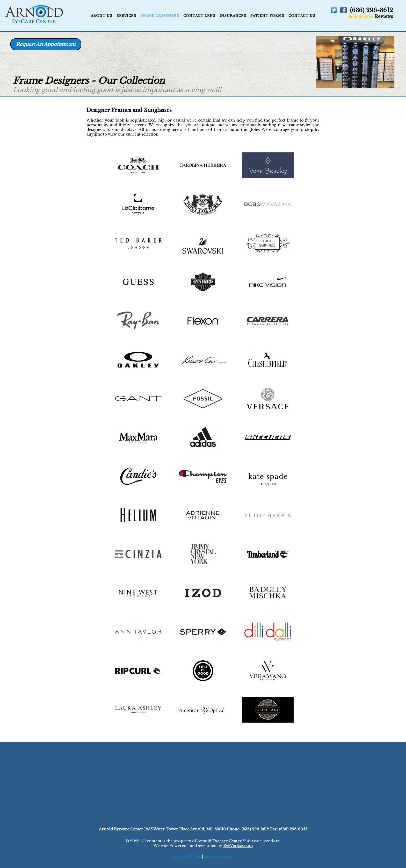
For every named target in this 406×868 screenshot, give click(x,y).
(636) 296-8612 (371, 10)
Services (126, 16)
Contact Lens (199, 16)
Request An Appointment (46, 44)
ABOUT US (102, 16)
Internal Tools (187, 856)
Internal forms (218, 856)
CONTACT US (302, 16)
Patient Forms (267, 16)
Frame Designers (160, 16)
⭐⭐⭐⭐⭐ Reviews (370, 16)
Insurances (233, 16)
